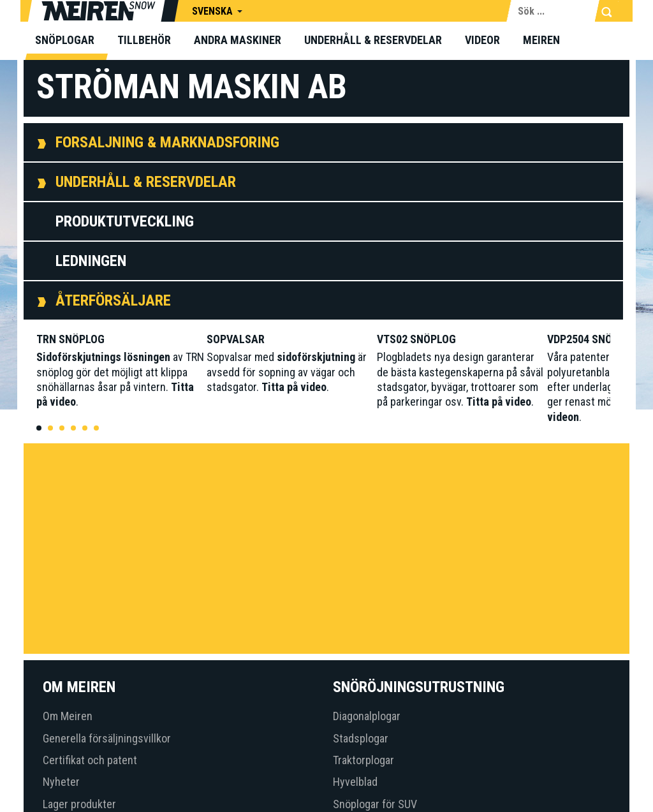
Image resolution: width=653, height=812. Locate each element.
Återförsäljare (113, 300)
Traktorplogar (363, 760)
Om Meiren (68, 716)
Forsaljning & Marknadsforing (167, 142)
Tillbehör (144, 40)
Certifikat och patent (90, 760)
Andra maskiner (238, 40)
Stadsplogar (361, 738)
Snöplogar (65, 40)
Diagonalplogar (367, 716)
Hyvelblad (355, 782)
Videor (482, 40)
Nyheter (61, 782)
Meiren (541, 40)
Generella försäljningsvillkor (107, 738)
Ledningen (91, 261)
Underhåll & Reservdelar (373, 40)
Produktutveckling (125, 221)
